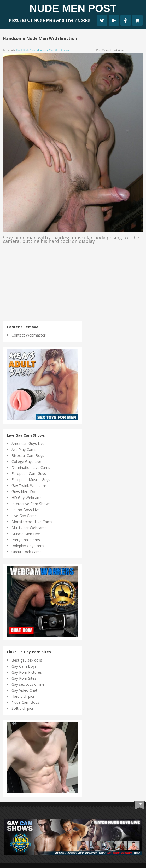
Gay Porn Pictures (27, 672)
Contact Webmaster (28, 335)
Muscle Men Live (26, 534)
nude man (36, 50)
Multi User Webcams (29, 528)
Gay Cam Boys (24, 666)
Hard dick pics (23, 696)
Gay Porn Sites (24, 678)
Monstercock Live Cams (32, 522)
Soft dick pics (23, 708)
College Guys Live (26, 462)
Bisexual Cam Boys (28, 456)
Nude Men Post (73, 8)
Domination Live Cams (31, 468)
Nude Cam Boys (25, 702)
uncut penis (62, 50)
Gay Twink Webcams (29, 486)
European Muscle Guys (31, 480)
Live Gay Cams (24, 516)
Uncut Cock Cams (27, 552)
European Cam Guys (29, 474)
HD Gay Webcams (27, 498)
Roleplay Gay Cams (28, 546)
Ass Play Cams (24, 450)
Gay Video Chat (24, 690)
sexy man (48, 50)
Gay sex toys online (28, 684)
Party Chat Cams (26, 540)
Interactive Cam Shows (31, 504)
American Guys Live (28, 444)
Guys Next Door (25, 492)
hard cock (22, 50)
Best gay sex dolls (27, 660)
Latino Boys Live (26, 510)
